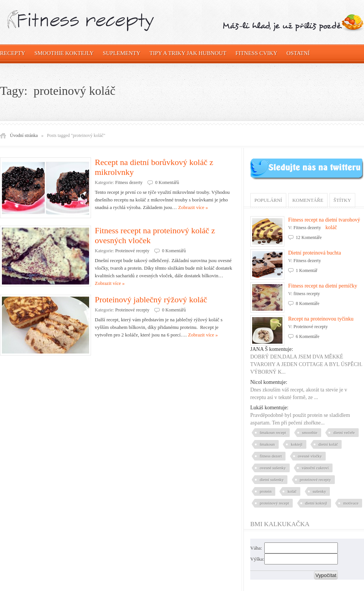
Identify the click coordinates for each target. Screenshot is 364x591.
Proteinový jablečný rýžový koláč (151, 299)
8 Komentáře (308, 303)
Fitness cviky (256, 53)
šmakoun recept (273, 432)
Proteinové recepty (132, 251)
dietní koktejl (316, 503)
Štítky (342, 200)
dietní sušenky (272, 479)
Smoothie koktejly (64, 53)
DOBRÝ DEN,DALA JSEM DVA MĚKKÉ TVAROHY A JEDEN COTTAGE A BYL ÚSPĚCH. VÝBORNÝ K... (306, 364)
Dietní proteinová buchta (315, 253)
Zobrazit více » (193, 207)
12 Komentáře (309, 237)
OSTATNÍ (298, 53)
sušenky (319, 491)
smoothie (310, 432)
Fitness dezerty (129, 182)
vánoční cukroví (315, 468)
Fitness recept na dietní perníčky (323, 286)
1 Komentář (307, 270)
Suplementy (122, 53)
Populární (268, 200)
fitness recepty (307, 294)
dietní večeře (344, 432)
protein (266, 491)
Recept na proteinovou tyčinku (321, 319)
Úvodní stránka (24, 135)
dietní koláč (328, 444)
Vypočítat (326, 575)
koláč (292, 491)
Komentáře (308, 200)
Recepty (13, 53)
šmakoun (267, 444)
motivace (351, 503)
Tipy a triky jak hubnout (188, 53)
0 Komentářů (167, 182)
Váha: (256, 548)
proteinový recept (274, 503)
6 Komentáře (308, 336)
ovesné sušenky (273, 468)
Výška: (257, 559)
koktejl (297, 444)
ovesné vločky (310, 456)
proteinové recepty (315, 479)
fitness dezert (271, 456)
